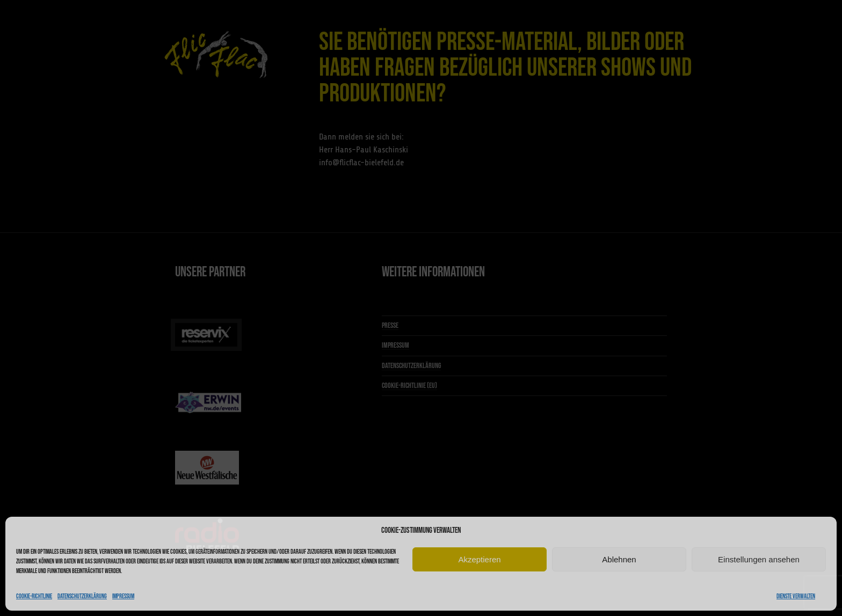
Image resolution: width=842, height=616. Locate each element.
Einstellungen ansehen (759, 559)
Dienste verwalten (796, 596)
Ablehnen (619, 559)
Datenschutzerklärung (82, 596)
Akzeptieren (479, 559)
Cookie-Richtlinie (34, 596)
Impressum (123, 596)
